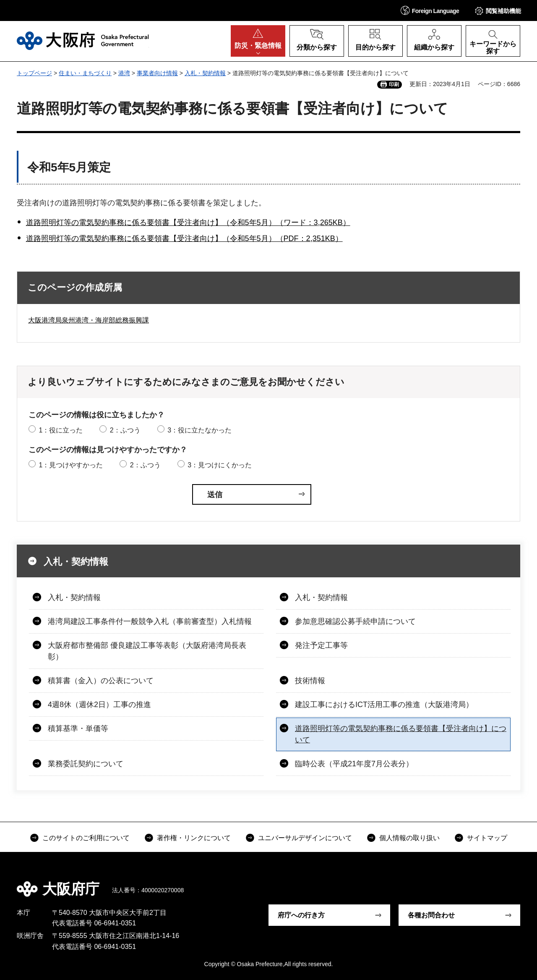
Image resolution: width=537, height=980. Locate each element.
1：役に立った (61, 430)
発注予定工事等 (321, 645)
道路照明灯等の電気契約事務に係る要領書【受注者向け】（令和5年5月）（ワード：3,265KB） (188, 223)
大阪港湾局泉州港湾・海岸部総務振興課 (89, 320)
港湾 (124, 73)
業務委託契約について (86, 764)
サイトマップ (487, 838)
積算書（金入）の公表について (101, 681)
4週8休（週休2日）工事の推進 (99, 705)
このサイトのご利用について (86, 838)
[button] (430, 10)
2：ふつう (125, 430)
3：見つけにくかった (220, 465)
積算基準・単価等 (78, 728)
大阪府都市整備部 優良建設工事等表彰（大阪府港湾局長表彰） (147, 651)
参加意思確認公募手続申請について (355, 621)
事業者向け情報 (157, 73)
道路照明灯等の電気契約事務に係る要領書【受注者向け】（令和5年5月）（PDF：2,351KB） (184, 238)
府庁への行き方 (301, 915)
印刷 (394, 84)
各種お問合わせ (431, 915)
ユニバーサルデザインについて (305, 838)
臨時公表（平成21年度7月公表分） (354, 764)
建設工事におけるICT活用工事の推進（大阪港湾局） (384, 705)
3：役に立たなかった (199, 430)
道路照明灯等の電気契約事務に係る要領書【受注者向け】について (401, 734)
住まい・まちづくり (85, 73)
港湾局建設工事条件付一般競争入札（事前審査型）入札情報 (150, 621)
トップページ (34, 73)
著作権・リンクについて (194, 838)
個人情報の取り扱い (409, 838)
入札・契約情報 (205, 73)
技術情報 (310, 681)
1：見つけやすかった (71, 465)
